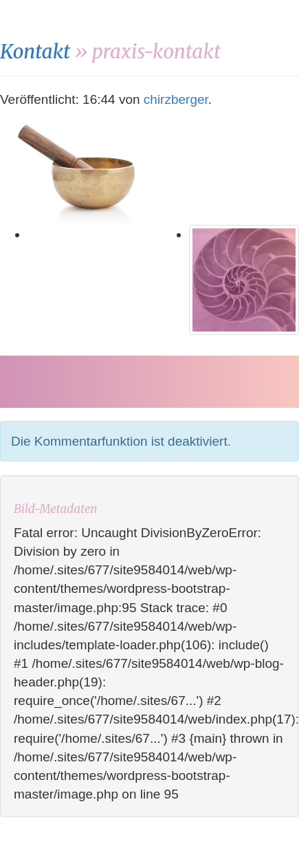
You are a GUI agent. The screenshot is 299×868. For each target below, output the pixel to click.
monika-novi (82, 21)
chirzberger (176, 99)
